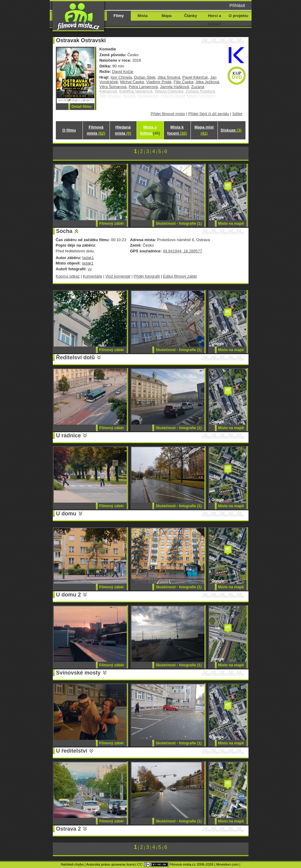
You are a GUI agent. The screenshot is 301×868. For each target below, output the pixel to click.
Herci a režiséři (214, 20)
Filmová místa (96, 130)
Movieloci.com (227, 864)
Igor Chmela (121, 77)
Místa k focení (177, 130)
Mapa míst (204, 130)
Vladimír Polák (159, 82)
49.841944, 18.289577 (182, 251)
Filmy (119, 16)
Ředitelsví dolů (76, 357)
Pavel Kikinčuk (195, 77)
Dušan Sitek (145, 77)
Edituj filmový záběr (180, 276)
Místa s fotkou (150, 130)
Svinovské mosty (78, 673)
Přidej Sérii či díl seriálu (209, 114)
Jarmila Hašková (174, 87)
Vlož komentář (118, 276)
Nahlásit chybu (72, 864)
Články (191, 16)
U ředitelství (72, 751)
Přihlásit (237, 5)
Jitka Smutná (169, 77)
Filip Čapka (183, 82)
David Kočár (123, 72)
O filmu (69, 130)
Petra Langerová (143, 87)
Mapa (166, 16)
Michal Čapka (132, 82)
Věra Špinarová (113, 87)
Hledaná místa (123, 130)
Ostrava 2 (69, 829)
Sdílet (237, 114)
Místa (142, 16)
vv (90, 269)
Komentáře (92, 276)
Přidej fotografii (147, 276)
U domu (66, 514)
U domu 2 (69, 595)
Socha (64, 231)
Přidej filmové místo (168, 114)
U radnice (69, 436)
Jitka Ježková (207, 82)
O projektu (239, 16)
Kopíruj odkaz (68, 276)
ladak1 (88, 258)
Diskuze (231, 130)
